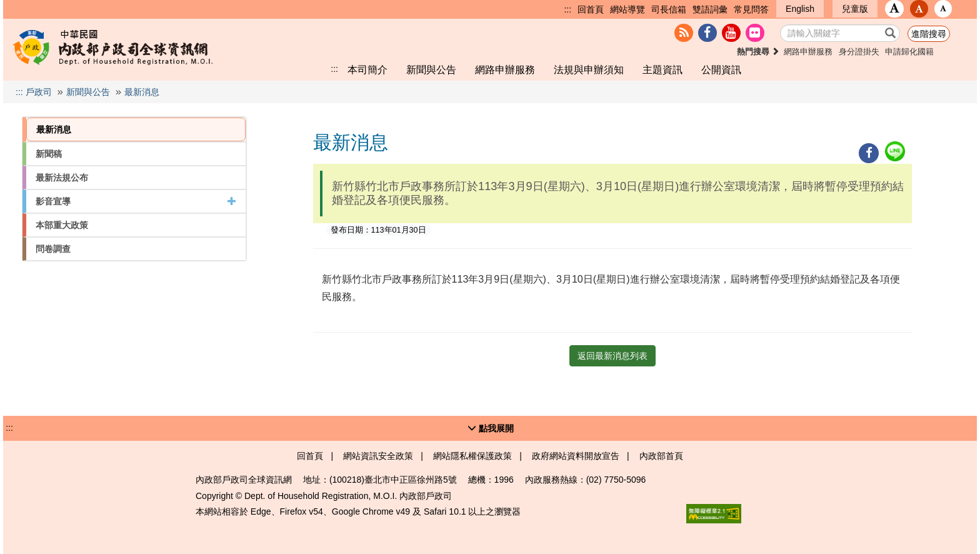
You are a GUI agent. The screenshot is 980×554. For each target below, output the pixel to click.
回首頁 (591, 9)
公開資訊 (721, 69)
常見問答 (751, 9)
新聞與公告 (431, 69)
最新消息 (142, 92)
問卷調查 (53, 249)
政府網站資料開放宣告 (576, 456)
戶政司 (39, 92)
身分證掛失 (859, 52)
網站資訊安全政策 (378, 456)
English (800, 9)
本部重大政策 (62, 225)
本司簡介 (367, 69)
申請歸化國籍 (909, 52)
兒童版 (855, 9)
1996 (504, 480)
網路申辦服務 (808, 52)
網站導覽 (627, 9)
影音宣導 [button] (136, 201)
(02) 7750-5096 (616, 480)
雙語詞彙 (710, 9)
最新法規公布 (62, 178)
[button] (894, 9)
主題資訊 (662, 69)
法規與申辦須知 (589, 69)
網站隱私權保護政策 (472, 456)
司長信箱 (669, 9)
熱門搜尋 (758, 52)
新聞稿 (49, 154)
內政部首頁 (661, 456)
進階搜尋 (929, 34)
